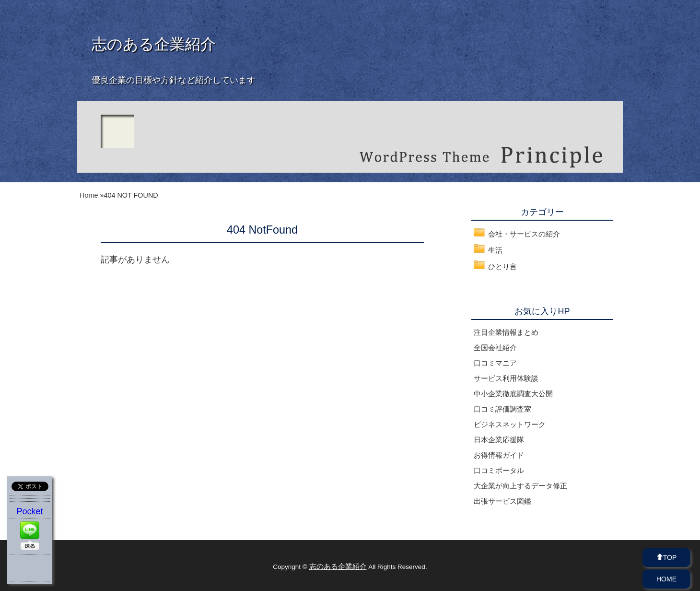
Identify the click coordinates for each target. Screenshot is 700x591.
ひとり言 (502, 266)
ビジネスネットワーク (510, 424)
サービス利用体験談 (506, 378)
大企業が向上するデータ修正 (520, 486)
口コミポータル (499, 470)
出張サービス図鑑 (502, 501)
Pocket (29, 511)
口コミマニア (495, 363)
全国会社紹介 (495, 348)
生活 (495, 250)
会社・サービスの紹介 (524, 234)
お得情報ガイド (499, 455)
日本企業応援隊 (499, 440)
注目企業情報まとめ (506, 332)
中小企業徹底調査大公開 (513, 394)
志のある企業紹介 (154, 44)
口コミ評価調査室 (502, 409)
